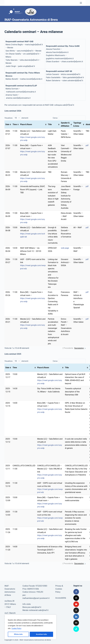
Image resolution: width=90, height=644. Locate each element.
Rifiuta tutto (18, 634)
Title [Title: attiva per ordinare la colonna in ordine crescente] (50, 124)
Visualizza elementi (16, 118)
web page (65, 248)
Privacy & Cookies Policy (59, 589)
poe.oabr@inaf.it (34, 607)
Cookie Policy (16, 628)
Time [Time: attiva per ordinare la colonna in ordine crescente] (15, 124)
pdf (87, 145)
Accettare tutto (41, 634)
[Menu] (81, 3)
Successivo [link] (79, 348)
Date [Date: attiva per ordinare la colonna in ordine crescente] (7, 124)
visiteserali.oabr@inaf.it (39, 610)
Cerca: (69, 118)
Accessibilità (61, 598)
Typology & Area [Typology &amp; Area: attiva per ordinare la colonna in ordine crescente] (77, 124)
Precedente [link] (68, 348)
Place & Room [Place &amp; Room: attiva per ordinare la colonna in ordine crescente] (26, 124)
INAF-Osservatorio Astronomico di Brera (31, 20)
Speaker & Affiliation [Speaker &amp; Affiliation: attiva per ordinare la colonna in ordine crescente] (65, 124)
